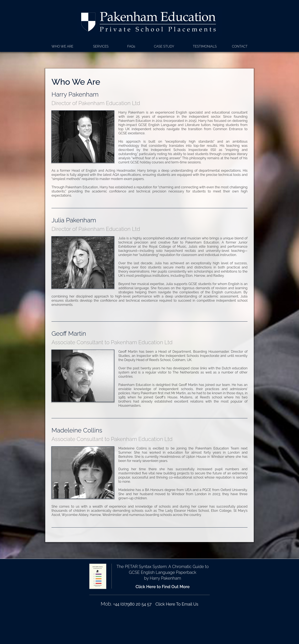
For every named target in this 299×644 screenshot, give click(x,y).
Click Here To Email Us (177, 604)
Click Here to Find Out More (163, 587)
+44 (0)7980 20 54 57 (132, 604)
